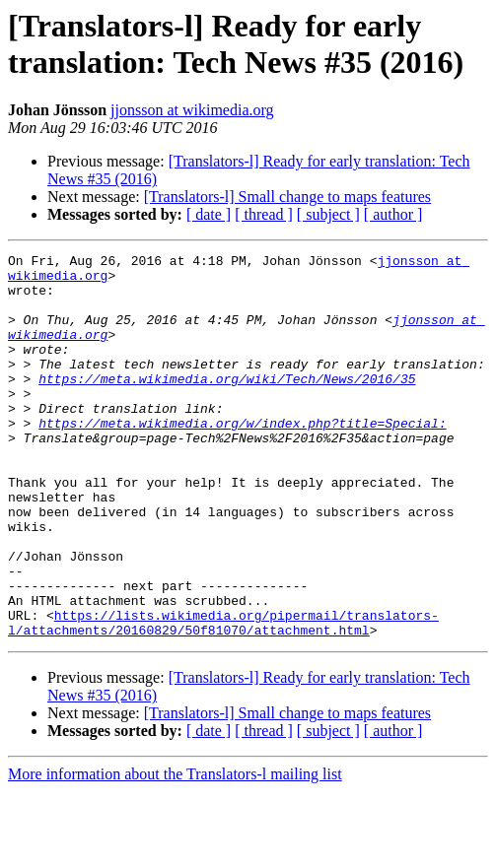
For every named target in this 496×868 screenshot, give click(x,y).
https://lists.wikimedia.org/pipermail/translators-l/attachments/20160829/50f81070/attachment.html (223, 698)
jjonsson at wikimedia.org (192, 110)
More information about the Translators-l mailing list (175, 851)
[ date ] (209, 214)
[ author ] (393, 214)
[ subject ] (328, 214)
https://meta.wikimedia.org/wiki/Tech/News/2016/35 (227, 405)
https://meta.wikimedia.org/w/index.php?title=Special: (242, 458)
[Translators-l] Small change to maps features (287, 197)
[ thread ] (264, 214)
